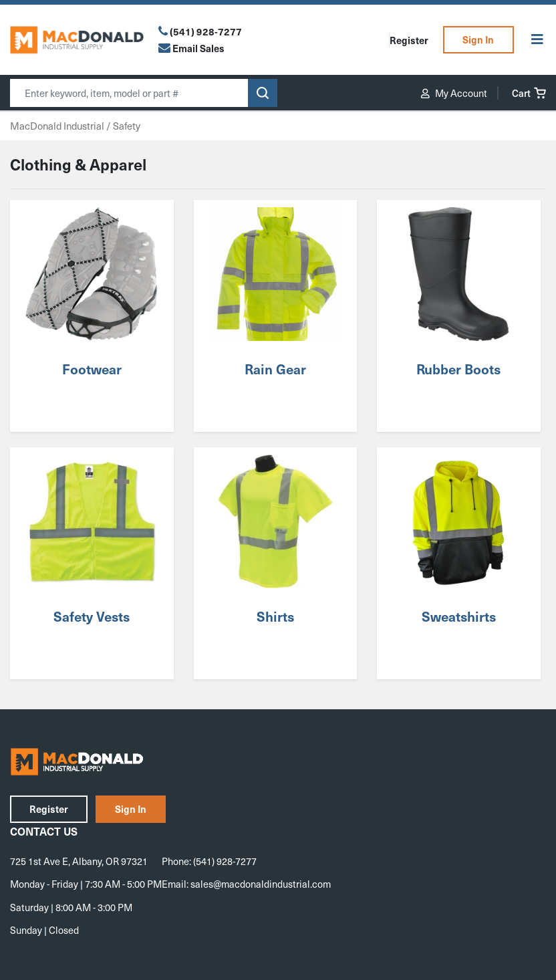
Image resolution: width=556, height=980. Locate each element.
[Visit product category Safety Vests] (92, 563)
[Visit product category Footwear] (92, 316)
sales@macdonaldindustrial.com (261, 884)
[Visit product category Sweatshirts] (458, 563)
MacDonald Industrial (57, 126)
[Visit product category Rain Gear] (275, 316)
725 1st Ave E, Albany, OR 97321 (79, 861)
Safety (127, 126)
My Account (454, 93)
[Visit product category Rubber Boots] (458, 316)
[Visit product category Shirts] (275, 563)
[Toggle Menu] (537, 40)
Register (409, 40)
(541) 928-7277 (206, 31)
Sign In (478, 39)
